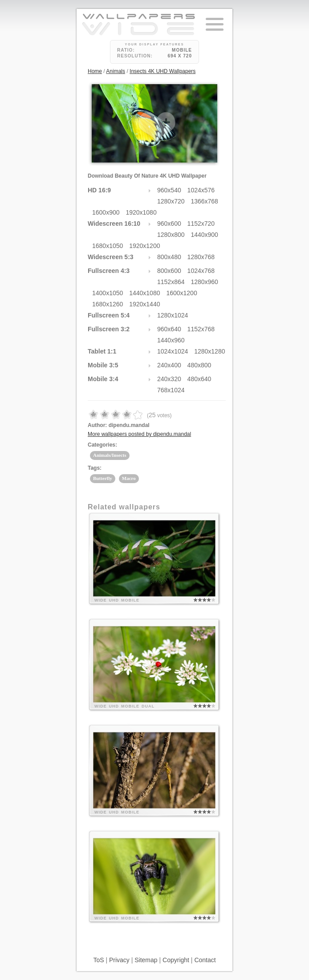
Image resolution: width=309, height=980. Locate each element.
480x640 (199, 379)
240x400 (169, 365)
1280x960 (204, 282)
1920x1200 (144, 246)
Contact (205, 960)
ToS (98, 960)
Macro (129, 478)
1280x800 (171, 235)
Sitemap (146, 960)
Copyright (176, 960)
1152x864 (171, 282)
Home (95, 71)
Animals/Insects (110, 455)
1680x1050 (108, 246)
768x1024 (171, 390)
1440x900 (204, 235)
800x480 (169, 257)
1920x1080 (141, 212)
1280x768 (201, 257)
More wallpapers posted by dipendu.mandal (139, 434)
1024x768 (201, 271)
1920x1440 (144, 304)
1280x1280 (209, 351)
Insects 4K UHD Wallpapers (163, 71)
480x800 (199, 365)
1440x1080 (144, 293)
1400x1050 (108, 293)
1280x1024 (173, 315)
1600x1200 (181, 293)
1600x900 (106, 212)
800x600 (169, 271)
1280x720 (171, 201)
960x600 (169, 224)
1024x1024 (173, 351)
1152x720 (201, 224)
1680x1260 (108, 304)
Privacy (119, 960)
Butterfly (103, 478)
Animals (116, 71)
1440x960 (171, 340)
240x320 (169, 379)
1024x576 (201, 190)
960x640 (169, 329)
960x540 (169, 190)
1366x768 (204, 201)
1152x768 (201, 329)
